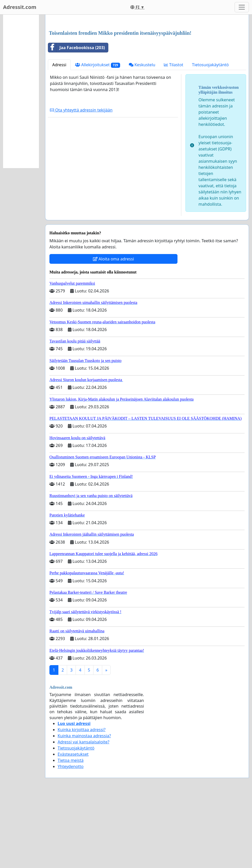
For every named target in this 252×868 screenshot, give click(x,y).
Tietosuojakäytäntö (211, 136)
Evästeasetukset (73, 826)
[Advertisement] (147, 59)
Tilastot (174, 136)
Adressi (59, 136)
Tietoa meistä (71, 832)
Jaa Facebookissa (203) (77, 119)
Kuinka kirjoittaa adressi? (82, 801)
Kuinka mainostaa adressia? (84, 807)
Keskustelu (142, 136)
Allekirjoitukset (98, 136)
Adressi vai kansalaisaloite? (83, 814)
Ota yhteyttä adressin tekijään (81, 182)
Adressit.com (20, 7)
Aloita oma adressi (114, 331)
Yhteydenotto (71, 838)
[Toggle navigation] (242, 7)
